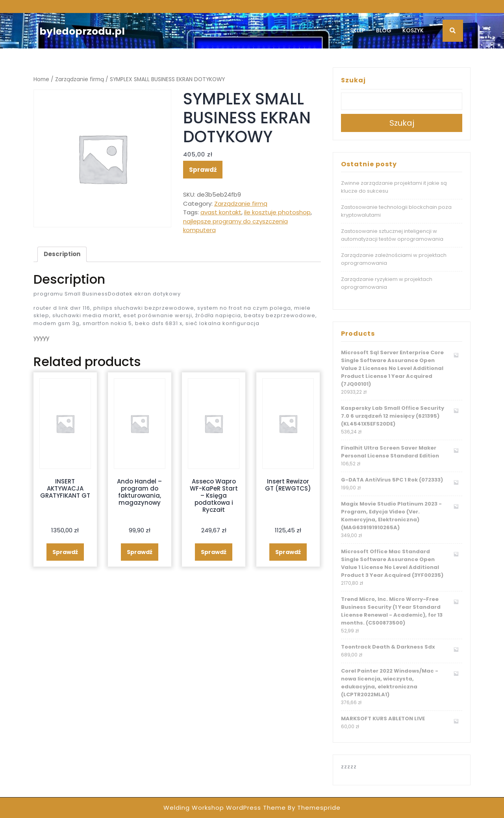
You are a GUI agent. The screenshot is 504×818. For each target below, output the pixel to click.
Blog (384, 30)
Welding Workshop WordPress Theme (225, 808)
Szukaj (353, 80)
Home (41, 79)
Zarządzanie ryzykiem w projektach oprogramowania (387, 283)
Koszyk (413, 30)
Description (62, 254)
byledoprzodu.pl (82, 31)
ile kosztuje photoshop (277, 212)
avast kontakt (221, 212)
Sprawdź (203, 170)
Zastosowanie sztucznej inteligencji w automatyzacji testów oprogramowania (392, 235)
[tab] (62, 255)
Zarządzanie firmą (80, 79)
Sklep (358, 30)
